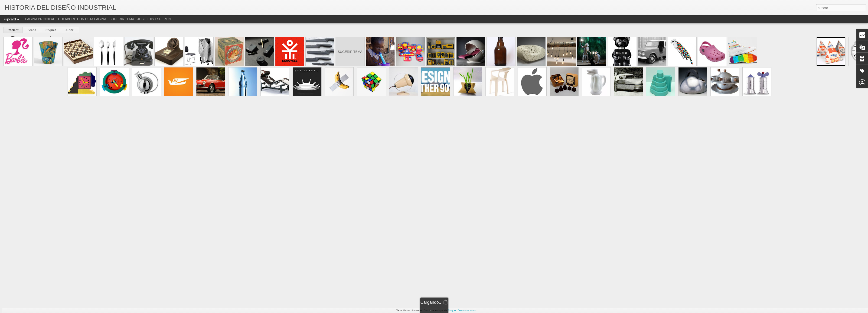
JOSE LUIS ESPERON (154, 19)
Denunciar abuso (468, 310)
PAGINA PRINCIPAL (40, 19)
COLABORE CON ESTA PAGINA (82, 19)
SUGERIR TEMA (122, 19)
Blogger (452, 310)
